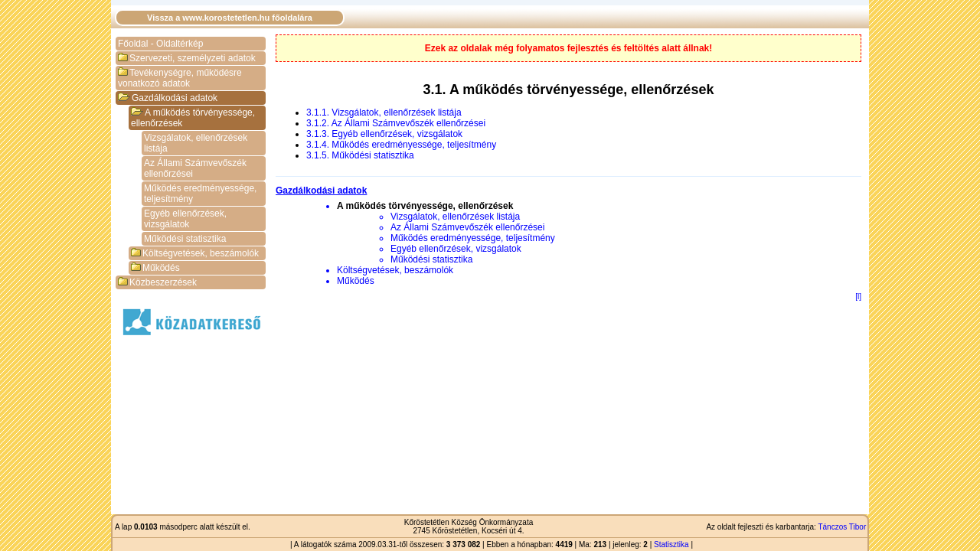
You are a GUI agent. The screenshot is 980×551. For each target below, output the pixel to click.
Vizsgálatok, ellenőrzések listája (196, 143)
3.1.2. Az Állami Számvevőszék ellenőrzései (396, 123)
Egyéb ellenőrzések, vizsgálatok (185, 219)
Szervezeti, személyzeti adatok (187, 58)
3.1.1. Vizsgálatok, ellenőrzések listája (384, 112)
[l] (858, 297)
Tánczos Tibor (842, 527)
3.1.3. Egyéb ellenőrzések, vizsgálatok (384, 134)
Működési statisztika (185, 239)
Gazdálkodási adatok (168, 98)
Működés (155, 268)
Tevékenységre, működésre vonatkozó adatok (180, 78)
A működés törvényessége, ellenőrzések (193, 118)
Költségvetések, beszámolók (195, 253)
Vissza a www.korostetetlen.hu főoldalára (230, 18)
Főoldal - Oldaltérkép (160, 44)
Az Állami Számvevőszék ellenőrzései (195, 168)
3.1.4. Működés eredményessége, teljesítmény (401, 145)
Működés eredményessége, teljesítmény (200, 194)
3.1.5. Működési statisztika (360, 155)
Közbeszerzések (157, 282)
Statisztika (671, 544)
